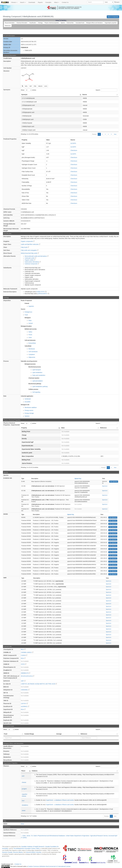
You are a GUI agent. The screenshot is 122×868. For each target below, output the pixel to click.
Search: (106, 90)
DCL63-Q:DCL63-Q (28, 676)
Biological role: (25, 405)
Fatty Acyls (25, 247)
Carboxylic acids (30, 258)
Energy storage (29, 413)
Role (5, 396)
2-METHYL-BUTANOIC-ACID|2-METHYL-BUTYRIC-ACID (39, 684)
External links (70, 23)
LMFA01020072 (43, 294)
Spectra (63, 23)
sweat (24, 810)
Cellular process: (33, 389)
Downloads (32, 2)
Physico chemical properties (52, 23)
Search (23, 2)
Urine (30, 337)
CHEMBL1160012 (27, 652)
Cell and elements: (30, 340)
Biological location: (26, 326)
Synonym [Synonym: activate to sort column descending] (24, 95)
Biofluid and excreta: (31, 329)
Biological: (28, 318)
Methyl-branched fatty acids (30, 253)
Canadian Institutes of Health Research (33, 847)
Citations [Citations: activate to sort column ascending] (35, 771)
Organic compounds (28, 241)
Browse (14, 2)
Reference (84, 734)
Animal (31, 323)
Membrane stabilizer (31, 407)
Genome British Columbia (34, 852)
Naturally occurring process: (29, 361)
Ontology (40, 23)
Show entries (28, 90)
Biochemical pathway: (35, 384)
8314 (23, 658)
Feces (30, 335)
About (57, 2)
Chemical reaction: (34, 378)
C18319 (24, 655)
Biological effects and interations (94, 23)
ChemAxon (74, 150)
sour (23, 801)
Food (26, 315)
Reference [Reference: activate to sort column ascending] (103, 428)
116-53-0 (24, 703)
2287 (23, 681)
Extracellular (32, 343)
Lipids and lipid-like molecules (31, 244)
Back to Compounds (113, 17)
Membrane (32, 349)
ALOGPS (73, 143)
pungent (24, 789)
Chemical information (22, 23)
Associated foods (80, 23)
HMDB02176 (26, 673)
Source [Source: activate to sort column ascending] (85, 95)
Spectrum (105, 486)
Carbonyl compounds (32, 264)
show (22, 824)
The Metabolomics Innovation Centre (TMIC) (26, 848)
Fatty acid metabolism (39, 375)
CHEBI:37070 (41, 292)
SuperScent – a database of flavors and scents (60, 800)
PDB (35, 86)
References (8, 26)
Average (59, 734)
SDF (31, 86)
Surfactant (28, 399)
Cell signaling (36, 392)
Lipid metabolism (37, 372)
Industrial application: (27, 396)
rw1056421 (25, 706)
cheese (24, 782)
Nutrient (27, 416)
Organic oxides (30, 260)
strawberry (25, 805)
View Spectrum (114, 482)
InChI (46, 86)
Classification (33, 23)
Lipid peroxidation (38, 381)
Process (6, 361)
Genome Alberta (18, 852)
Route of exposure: (26, 300)
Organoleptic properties (111, 23)
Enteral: (27, 303)
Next (115, 134)
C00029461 (25, 690)
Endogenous (28, 312)
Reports (40, 2)
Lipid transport (37, 370)
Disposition (7, 300)
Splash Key (78, 478)
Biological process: (30, 364)
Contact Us (65, 2)
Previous (94, 134)
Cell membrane (33, 352)
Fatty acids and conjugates (30, 250)
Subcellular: (28, 346)
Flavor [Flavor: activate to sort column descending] (23, 771)
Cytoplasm (32, 354)
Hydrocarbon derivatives (33, 262)
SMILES (40, 86)
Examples (48, 2)
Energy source (29, 410)
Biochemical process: (35, 367)
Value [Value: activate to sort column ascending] (63, 428)
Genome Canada (7, 852)
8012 (23, 649)
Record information (10, 23)
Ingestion (31, 306)
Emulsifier (28, 402)
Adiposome (32, 357)
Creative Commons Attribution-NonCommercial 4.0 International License (49, 866)
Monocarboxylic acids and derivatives (37, 256)
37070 (24, 664)
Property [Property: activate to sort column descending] (24, 428)
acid (23, 776)
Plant (30, 321)
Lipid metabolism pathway (40, 387)
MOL (26, 86)
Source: (23, 309)
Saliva (30, 332)
